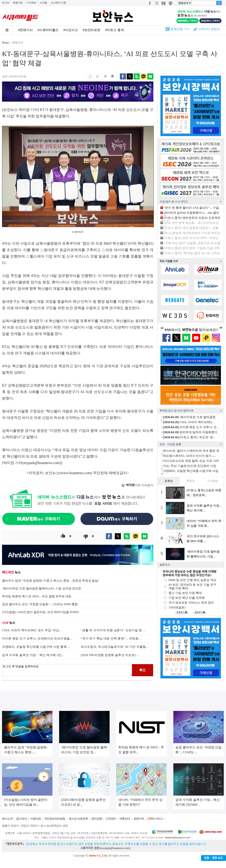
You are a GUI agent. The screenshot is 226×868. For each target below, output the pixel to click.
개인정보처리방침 (55, 819)
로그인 (6, 3)
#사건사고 (71, 30)
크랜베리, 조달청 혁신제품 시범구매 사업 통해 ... (36, 647)
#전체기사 (25, 30)
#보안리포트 (92, 30)
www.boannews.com (76, 473)
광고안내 (21, 819)
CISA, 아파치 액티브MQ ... (189, 422)
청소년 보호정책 (78, 819)
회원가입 (18, 3)
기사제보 (31, 3)
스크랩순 (213, 481)
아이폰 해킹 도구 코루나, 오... (191, 427)
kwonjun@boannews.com (115, 848)
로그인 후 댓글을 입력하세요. (67, 670)
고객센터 (111, 819)
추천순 (191, 481)
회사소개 (7, 819)
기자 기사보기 (138, 485)
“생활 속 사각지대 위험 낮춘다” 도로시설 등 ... (113, 630)
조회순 (169, 481)
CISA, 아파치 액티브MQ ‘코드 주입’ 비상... (32, 630)
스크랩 (43, 3)
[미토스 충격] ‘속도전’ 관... (189, 437)
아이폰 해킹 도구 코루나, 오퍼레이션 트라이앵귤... (37, 638)
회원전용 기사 (180, 29)
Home (5, 43)
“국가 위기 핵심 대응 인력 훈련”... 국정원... (111, 638)
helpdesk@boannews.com (177, 838)
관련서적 (139, 819)
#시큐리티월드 (48, 30)
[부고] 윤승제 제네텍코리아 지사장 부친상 (192, 233)
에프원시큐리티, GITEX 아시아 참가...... (190, 456)
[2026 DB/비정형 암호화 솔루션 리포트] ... (110, 655)
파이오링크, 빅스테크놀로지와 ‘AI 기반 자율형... (115, 647)
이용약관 (36, 819)
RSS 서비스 (156, 819)
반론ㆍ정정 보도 (213, 858)
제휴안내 (125, 819)
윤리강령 (97, 819)
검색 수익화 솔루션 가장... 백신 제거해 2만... (33, 655)
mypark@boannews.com (42, 463)
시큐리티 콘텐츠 (209, 29)
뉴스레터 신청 (58, 3)
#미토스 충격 (115, 30)
